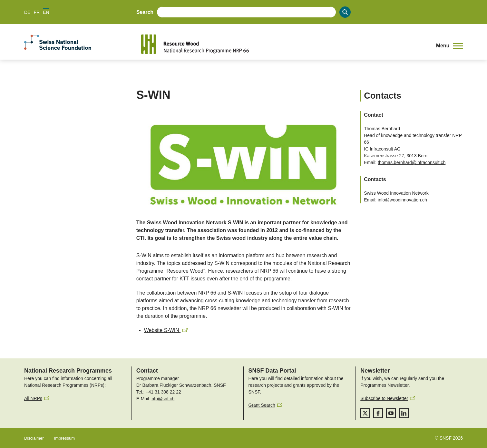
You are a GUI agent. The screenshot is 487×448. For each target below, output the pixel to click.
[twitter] (365, 413)
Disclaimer (34, 438)
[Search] (345, 12)
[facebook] (378, 413)
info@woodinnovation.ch (402, 200)
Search (145, 12)
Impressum (64, 438)
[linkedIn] (404, 413)
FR (37, 12)
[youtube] (391, 413)
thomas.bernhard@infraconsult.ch (412, 162)
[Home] (284, 44)
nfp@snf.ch (163, 399)
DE (27, 12)
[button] (449, 46)
